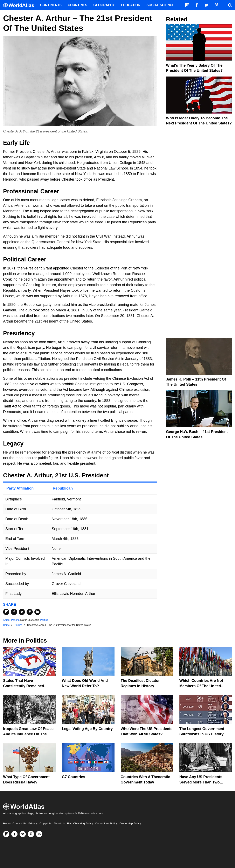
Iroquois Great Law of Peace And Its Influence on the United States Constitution (28, 734)
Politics (44, 620)
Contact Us (19, 823)
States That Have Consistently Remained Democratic (24, 686)
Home (7, 823)
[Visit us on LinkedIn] (39, 834)
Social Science (160, 5)
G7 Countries (73, 777)
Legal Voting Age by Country (87, 729)
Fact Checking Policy (80, 823)
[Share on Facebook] (14, 612)
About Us (59, 823)
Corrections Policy (106, 823)
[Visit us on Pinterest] (31, 834)
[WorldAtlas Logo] (20, 5)
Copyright (46, 823)
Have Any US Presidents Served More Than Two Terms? (201, 782)
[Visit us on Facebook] (14, 834)
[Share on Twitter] (22, 612)
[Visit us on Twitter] (23, 834)
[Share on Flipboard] (6, 612)
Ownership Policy (130, 823)
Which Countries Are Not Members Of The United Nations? (201, 686)
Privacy (33, 823)
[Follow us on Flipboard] (6, 834)
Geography (104, 5)
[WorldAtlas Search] (230, 5)
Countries (77, 5)
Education (131, 5)
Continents (51, 5)
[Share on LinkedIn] (37, 612)
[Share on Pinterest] (30, 612)
